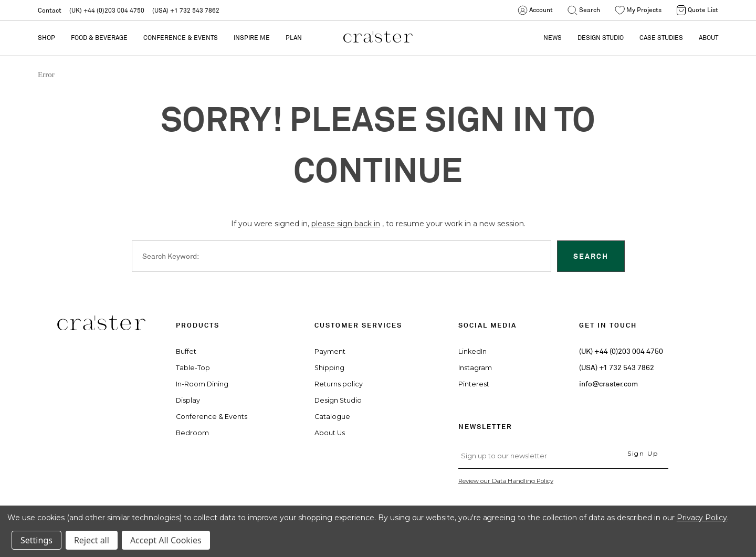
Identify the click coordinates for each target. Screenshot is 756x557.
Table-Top (193, 368)
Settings (36, 540)
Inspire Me (252, 38)
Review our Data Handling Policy (506, 481)
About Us (330, 433)
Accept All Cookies (166, 540)
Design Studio (338, 400)
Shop (46, 38)
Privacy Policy (702, 518)
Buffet (186, 351)
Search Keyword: (171, 256)
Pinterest (474, 384)
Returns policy (339, 384)
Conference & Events (181, 38)
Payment (330, 351)
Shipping (329, 368)
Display (188, 400)
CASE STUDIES (661, 38)
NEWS (553, 38)
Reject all (92, 540)
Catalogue (332, 417)
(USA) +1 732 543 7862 (186, 10)
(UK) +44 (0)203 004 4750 (107, 10)
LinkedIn (472, 351)
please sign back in (346, 224)
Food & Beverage (99, 38)
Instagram (475, 368)
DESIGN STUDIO (601, 38)
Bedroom (192, 433)
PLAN (294, 38)
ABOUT (708, 38)
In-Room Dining (202, 384)
